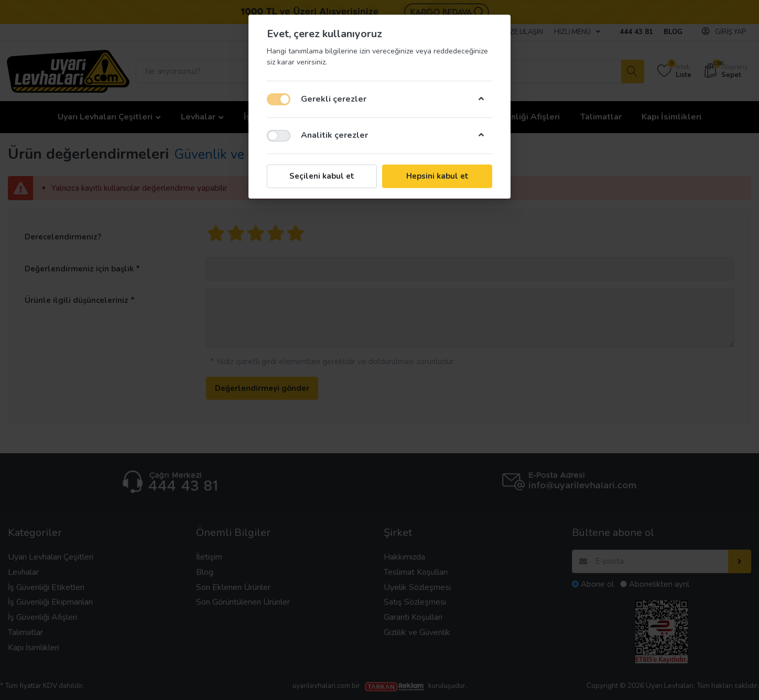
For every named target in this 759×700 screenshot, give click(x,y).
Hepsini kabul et (437, 176)
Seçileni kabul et (322, 176)
